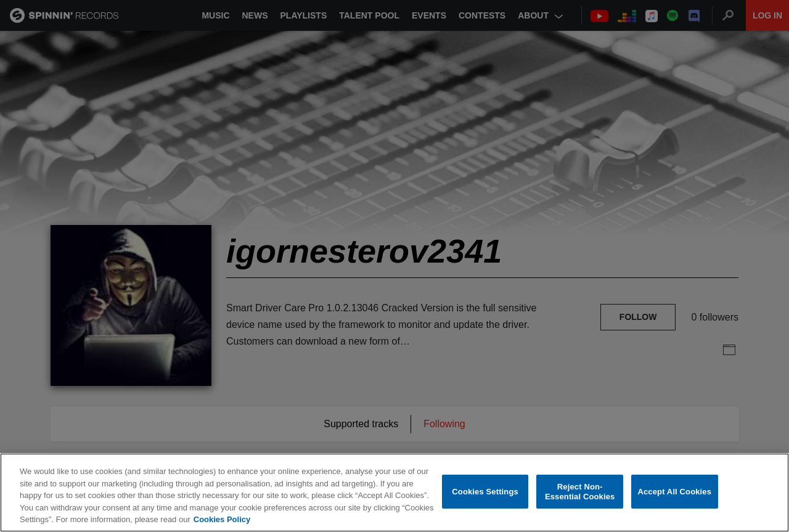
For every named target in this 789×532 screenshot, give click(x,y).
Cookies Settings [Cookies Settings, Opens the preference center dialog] (485, 492)
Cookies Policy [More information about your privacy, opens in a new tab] (222, 519)
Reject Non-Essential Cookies (580, 492)
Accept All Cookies (674, 492)
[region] (394, 493)
